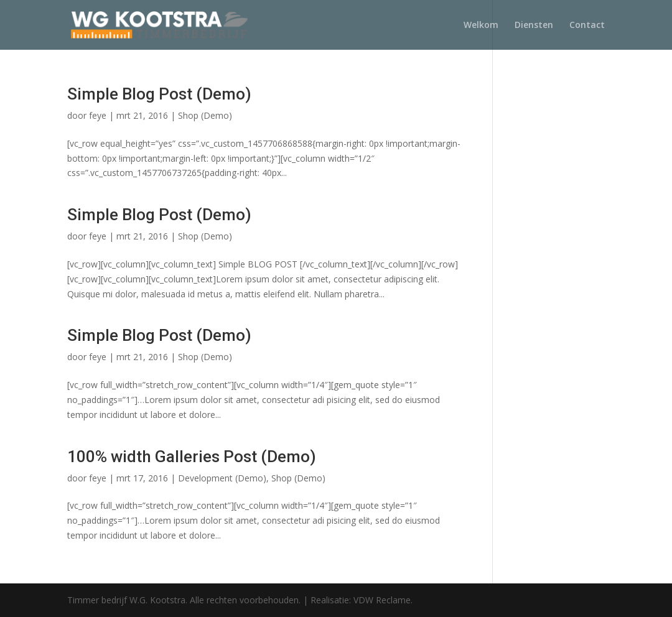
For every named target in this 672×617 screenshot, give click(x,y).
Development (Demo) (222, 478)
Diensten (534, 26)
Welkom (481, 26)
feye (98, 115)
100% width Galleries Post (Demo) (192, 457)
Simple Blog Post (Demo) (159, 94)
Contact (587, 26)
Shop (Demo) (205, 115)
